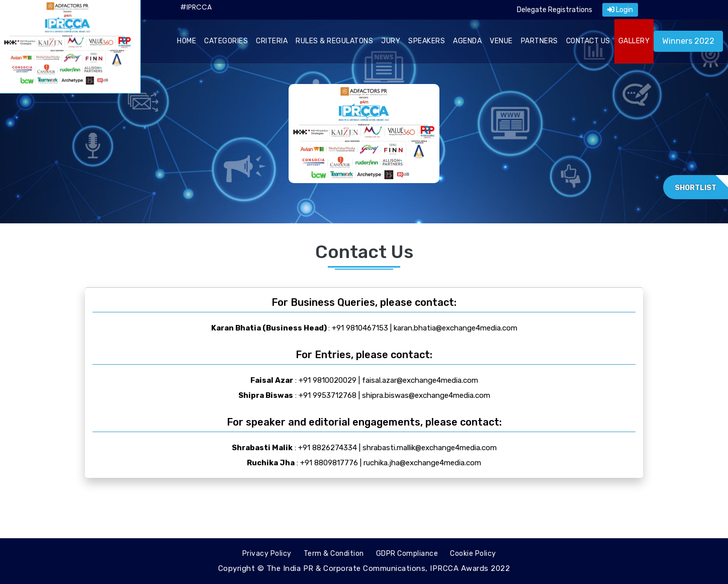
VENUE (501, 41)
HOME (187, 41)
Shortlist (696, 188)
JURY (391, 41)
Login (620, 10)
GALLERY (634, 41)
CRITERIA (272, 41)
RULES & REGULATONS (334, 41)
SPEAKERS (427, 41)
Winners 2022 (688, 41)
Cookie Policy (473, 554)
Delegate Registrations (555, 10)
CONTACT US (588, 41)
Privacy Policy (267, 554)
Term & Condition (334, 554)
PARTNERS (539, 41)
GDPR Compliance (407, 554)
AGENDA (467, 41)
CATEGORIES (226, 41)
